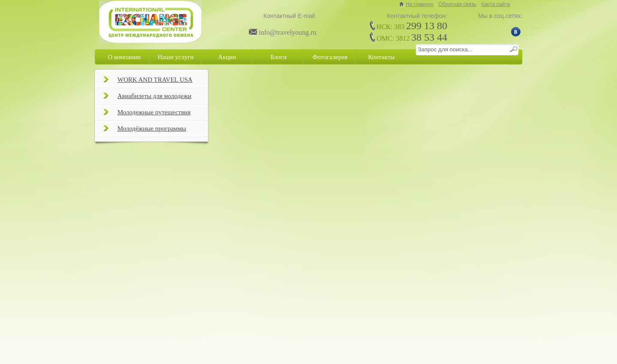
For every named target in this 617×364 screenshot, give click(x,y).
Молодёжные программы (145, 131)
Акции (227, 57)
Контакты (381, 57)
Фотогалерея (330, 57)
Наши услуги (176, 57)
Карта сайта (496, 4)
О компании (124, 57)
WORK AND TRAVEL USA (148, 82)
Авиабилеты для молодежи (147, 98)
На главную (419, 4)
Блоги (279, 57)
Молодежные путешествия (147, 115)
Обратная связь (457, 4)
